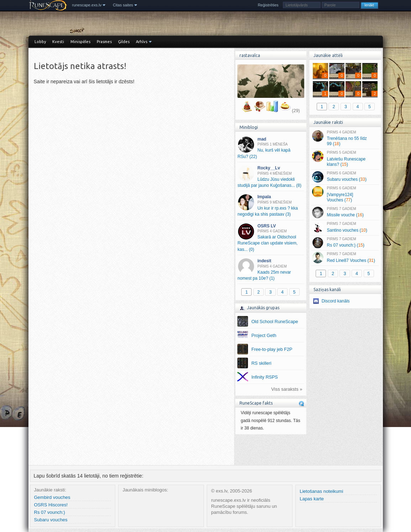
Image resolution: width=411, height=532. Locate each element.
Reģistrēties (268, 5)
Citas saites (123, 5)
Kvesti (58, 42)
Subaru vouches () (345, 177)
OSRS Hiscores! (51, 505)
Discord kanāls (336, 301)
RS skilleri (262, 363)
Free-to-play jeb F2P (272, 349)
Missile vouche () (345, 212)
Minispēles (80, 42)
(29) (296, 111)
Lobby (40, 42)
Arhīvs (142, 42)
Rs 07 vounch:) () (345, 243)
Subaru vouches (51, 520)
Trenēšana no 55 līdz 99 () (345, 138)
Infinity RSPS (265, 377)
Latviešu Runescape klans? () (345, 159)
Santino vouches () (345, 227)
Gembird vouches (52, 497)
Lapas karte (312, 499)
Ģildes (124, 42)
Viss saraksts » (287, 389)
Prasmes (104, 42)
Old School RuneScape (275, 322)
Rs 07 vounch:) (50, 512)
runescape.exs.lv (87, 5)
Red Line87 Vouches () (345, 258)
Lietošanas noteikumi (321, 491)
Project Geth (264, 336)
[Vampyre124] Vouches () (345, 194)
